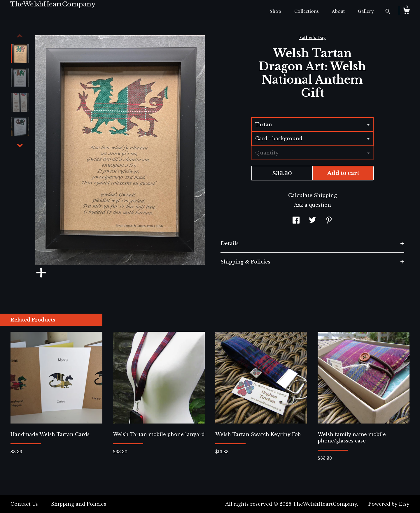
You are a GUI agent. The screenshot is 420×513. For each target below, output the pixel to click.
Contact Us (24, 504)
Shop (275, 11)
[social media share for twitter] (313, 221)
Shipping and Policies (79, 504)
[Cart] (406, 12)
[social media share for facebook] (296, 221)
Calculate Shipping (313, 195)
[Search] (388, 12)
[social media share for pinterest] (329, 221)
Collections (307, 11)
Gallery (366, 11)
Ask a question (313, 205)
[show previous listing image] (20, 36)
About (338, 11)
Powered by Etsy (389, 504)
